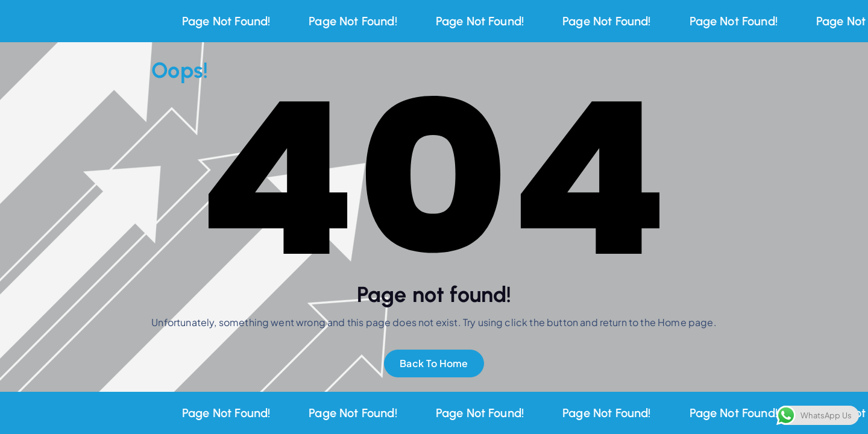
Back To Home (434, 363)
